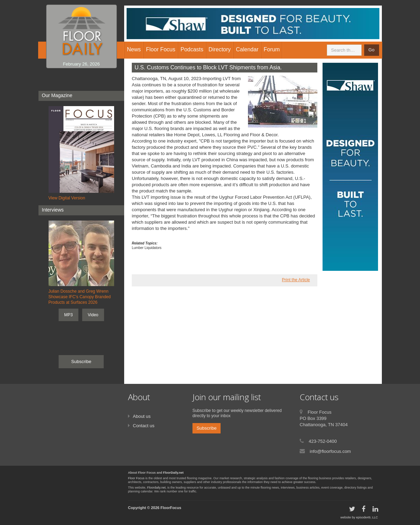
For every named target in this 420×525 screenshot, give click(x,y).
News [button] (134, 49)
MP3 (68, 315)
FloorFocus (171, 508)
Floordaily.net (156, 488)
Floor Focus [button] (161, 49)
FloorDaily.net (173, 473)
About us (142, 416)
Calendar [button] (247, 49)
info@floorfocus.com (330, 451)
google (174, 280)
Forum (272, 49)
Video (93, 315)
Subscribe (81, 362)
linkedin (162, 280)
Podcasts (192, 49)
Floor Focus (136, 478)
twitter (150, 280)
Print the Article (296, 280)
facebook (138, 280)
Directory (220, 49)
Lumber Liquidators (147, 248)
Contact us (144, 426)
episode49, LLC (367, 517)
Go (371, 50)
